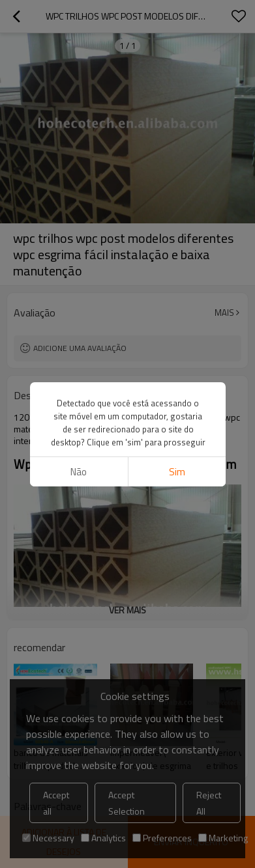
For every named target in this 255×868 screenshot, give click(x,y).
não (79, 472)
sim (176, 472)
